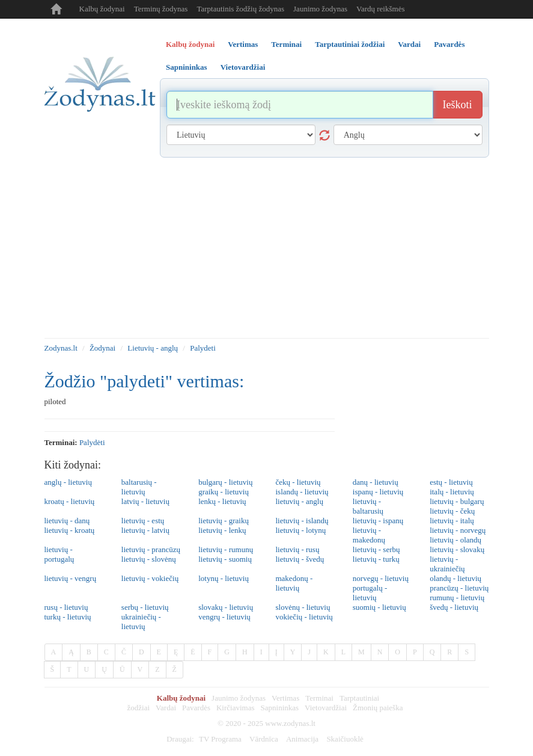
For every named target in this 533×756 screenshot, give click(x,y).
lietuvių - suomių (225, 559)
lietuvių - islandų (302, 521)
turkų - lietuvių (68, 617)
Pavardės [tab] (449, 44)
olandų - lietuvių (455, 578)
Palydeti (203, 348)
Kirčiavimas (236, 708)
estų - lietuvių (451, 482)
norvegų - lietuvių (381, 578)
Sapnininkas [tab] (187, 67)
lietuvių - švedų (300, 559)
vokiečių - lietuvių (304, 617)
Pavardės (196, 708)
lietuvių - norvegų (458, 530)
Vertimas (285, 698)
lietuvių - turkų (376, 559)
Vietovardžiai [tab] (243, 67)
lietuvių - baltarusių (368, 506)
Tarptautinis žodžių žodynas (240, 9)
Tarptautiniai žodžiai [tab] (350, 44)
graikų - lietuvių (224, 492)
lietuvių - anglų (299, 501)
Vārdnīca (264, 739)
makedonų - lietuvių (294, 583)
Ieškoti (458, 105)
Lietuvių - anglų (153, 348)
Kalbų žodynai (102, 9)
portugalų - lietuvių (370, 593)
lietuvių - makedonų (369, 535)
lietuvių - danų (67, 521)
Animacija (302, 739)
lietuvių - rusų (297, 549)
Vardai (166, 708)
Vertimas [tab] (243, 44)
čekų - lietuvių (298, 482)
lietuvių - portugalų (59, 554)
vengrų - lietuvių (224, 617)
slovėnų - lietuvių (303, 607)
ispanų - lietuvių (378, 492)
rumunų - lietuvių (457, 598)
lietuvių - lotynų (300, 530)
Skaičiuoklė (345, 739)
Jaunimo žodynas (320, 9)
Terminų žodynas (161, 9)
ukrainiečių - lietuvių (141, 622)
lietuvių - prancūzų (151, 549)
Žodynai (102, 348)
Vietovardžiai (326, 708)
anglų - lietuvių (68, 482)
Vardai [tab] (409, 44)
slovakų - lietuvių (226, 607)
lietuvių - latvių (145, 530)
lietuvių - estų (143, 521)
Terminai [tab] (286, 44)
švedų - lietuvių (454, 607)
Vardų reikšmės (381, 9)
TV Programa (220, 739)
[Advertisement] (267, 248)
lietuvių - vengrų (71, 578)
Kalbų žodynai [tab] (190, 44)
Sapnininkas (280, 708)
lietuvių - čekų (452, 511)
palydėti (92, 442)
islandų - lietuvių (302, 492)
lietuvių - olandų (455, 540)
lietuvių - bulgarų (457, 501)
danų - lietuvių (376, 482)
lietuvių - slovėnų (149, 559)
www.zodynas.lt (290, 723)
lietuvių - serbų (376, 549)
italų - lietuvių (452, 492)
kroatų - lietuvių (70, 501)
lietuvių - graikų (224, 521)
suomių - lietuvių (379, 607)
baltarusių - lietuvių (139, 487)
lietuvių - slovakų (457, 549)
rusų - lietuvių (66, 607)
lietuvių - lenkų (222, 530)
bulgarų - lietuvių (225, 482)
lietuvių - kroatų (70, 530)
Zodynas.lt (61, 348)
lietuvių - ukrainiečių (447, 564)
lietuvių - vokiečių (150, 578)
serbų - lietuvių (145, 607)
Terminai (319, 698)
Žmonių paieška (378, 708)
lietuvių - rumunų (226, 549)
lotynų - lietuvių (224, 578)
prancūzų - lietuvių (459, 588)
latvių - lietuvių (145, 501)
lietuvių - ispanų (378, 521)
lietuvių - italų (452, 521)
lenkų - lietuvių (222, 501)
